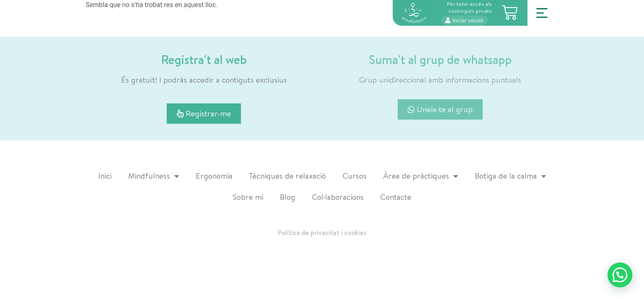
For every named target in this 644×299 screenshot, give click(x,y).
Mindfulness (154, 176)
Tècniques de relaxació (288, 176)
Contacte (396, 197)
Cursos (355, 176)
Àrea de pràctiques (421, 176)
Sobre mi (248, 197)
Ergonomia (214, 176)
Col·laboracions (338, 197)
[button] (620, 275)
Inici (105, 176)
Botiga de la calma (510, 176)
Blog (288, 197)
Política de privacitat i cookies (322, 233)
